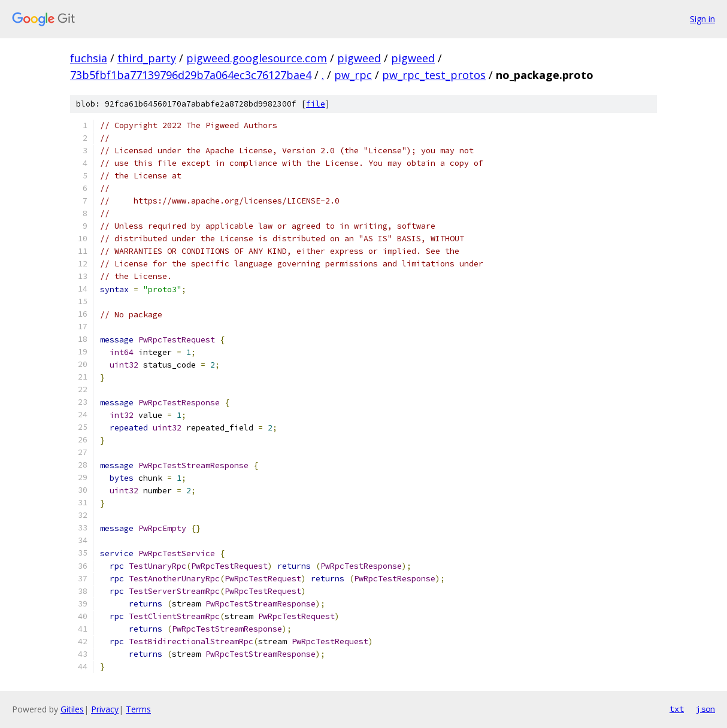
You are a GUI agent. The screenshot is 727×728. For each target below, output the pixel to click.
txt (677, 709)
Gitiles (72, 709)
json (705, 709)
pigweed (359, 58)
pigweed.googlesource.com (257, 58)
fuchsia (89, 58)
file (316, 104)
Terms (138, 709)
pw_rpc (353, 75)
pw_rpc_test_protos (434, 75)
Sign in (702, 19)
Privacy (105, 709)
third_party (147, 58)
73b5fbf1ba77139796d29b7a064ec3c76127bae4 (191, 75)
